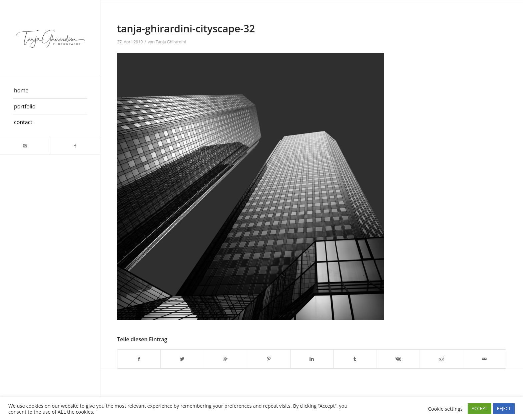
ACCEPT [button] (479, 408)
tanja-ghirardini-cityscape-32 (186, 29)
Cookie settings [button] (445, 409)
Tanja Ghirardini (171, 42)
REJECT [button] (504, 408)
